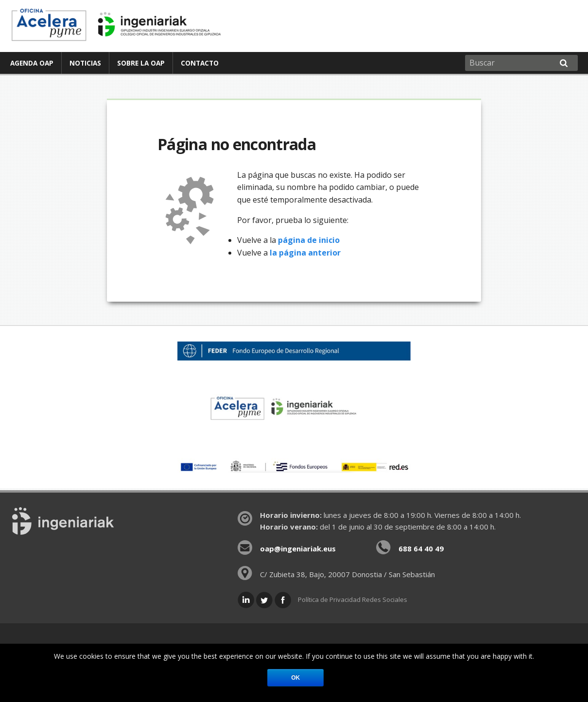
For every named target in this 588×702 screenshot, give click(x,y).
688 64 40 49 (421, 548)
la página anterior (305, 253)
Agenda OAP (32, 63)
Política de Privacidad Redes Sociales (353, 599)
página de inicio (309, 240)
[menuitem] (32, 63)
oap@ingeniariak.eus (298, 548)
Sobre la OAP (141, 63)
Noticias (85, 63)
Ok (295, 678)
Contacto (200, 63)
